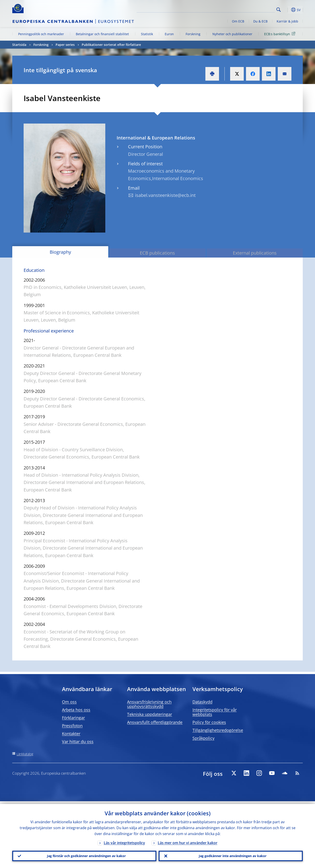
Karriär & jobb (287, 21)
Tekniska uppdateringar (150, 714)
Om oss (69, 702)
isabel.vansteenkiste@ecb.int (165, 195)
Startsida (19, 45)
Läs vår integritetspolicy (124, 840)
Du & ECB (260, 21)
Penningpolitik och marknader (41, 34)
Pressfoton (72, 726)
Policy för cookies (209, 722)
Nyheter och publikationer (232, 34)
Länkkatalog (25, 754)
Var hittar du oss (78, 742)
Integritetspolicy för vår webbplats (215, 712)
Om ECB (238, 21)
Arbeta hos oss (76, 710)
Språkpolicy (203, 738)
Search (279, 10)
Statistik (147, 34)
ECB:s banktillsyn (281, 34)
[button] (287, 10)
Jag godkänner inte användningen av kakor (231, 855)
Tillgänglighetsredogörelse (218, 730)
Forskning (193, 34)
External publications (255, 253)
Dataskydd (202, 702)
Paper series (65, 45)
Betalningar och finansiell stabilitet (102, 34)
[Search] (252, 9)
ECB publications (157, 253)
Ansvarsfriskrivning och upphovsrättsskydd (149, 704)
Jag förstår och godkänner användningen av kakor (84, 855)
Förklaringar (73, 718)
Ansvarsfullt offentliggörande (155, 722)
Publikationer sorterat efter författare (111, 45)
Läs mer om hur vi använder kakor (188, 840)
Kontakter (71, 734)
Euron (169, 34)
